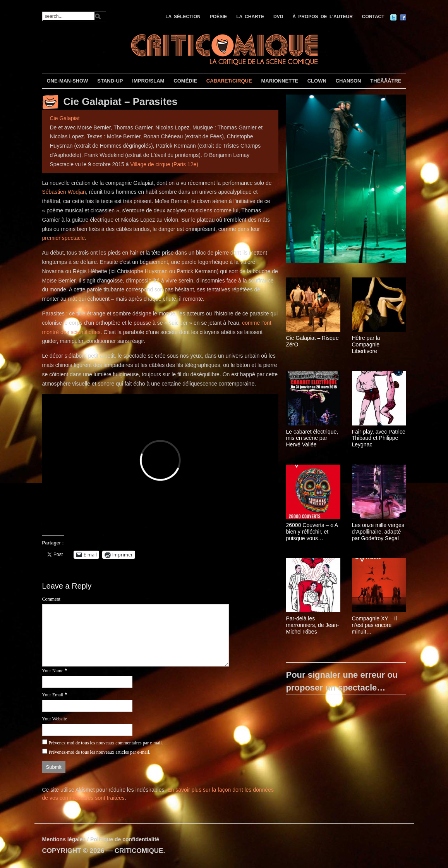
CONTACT (373, 17)
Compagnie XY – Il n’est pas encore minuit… (374, 625)
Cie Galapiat (65, 118)
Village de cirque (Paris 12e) (164, 164)
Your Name (53, 671)
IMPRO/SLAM (148, 81)
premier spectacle (64, 238)
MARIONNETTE (279, 81)
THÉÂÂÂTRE (386, 81)
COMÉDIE (185, 81)
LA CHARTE (250, 17)
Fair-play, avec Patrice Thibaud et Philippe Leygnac (379, 438)
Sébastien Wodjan (64, 192)
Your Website (55, 719)
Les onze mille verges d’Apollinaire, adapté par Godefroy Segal (378, 532)
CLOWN (317, 81)
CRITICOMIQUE (139, 851)
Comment (51, 599)
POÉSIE (219, 17)
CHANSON (348, 81)
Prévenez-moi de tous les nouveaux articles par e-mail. (99, 752)
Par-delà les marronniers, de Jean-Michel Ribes (313, 625)
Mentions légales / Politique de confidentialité (101, 839)
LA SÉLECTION (183, 17)
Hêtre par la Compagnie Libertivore (366, 344)
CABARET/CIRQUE (229, 81)
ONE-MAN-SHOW (67, 81)
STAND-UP (110, 81)
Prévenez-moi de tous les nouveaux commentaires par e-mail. (106, 743)
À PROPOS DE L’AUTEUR (323, 17)
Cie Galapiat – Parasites (121, 102)
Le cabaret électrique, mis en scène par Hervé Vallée (312, 438)
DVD (278, 17)
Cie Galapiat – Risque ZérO (312, 341)
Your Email (53, 695)
